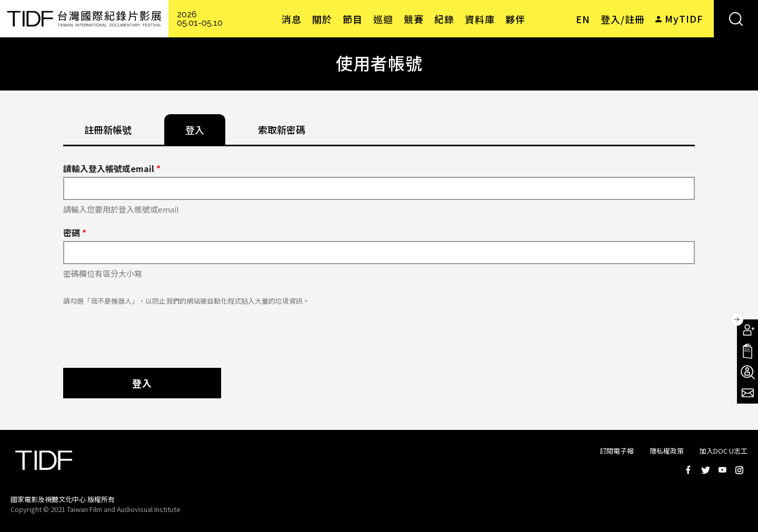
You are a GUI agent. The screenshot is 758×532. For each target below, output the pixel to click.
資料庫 (480, 19)
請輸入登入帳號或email (112, 168)
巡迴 (383, 19)
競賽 (414, 19)
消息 (292, 19)
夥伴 (515, 19)
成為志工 (747, 372)
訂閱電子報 (617, 451)
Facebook (689, 470)
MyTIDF (684, 18)
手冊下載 (747, 351)
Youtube (722, 470)
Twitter (705, 470)
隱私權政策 (667, 451)
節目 (353, 19)
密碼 (75, 233)
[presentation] (143, 332)
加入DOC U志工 (724, 451)
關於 (322, 19)
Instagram (739, 470)
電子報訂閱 (747, 393)
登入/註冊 (623, 19)
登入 (142, 383)
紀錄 (444, 19)
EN (583, 19)
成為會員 (747, 330)
